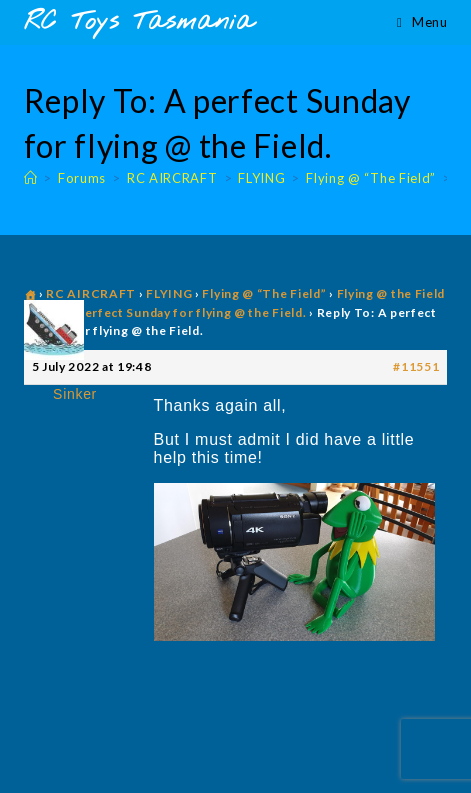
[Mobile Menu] (422, 22)
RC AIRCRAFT (91, 293)
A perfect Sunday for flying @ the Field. (185, 312)
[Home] (31, 178)
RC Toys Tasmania (139, 22)
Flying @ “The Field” (264, 293)
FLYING (169, 293)
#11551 (416, 366)
